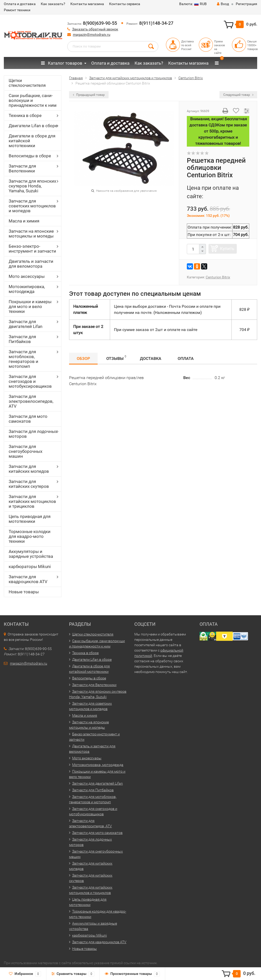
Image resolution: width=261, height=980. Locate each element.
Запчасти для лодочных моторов (33, 434)
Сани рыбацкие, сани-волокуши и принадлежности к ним (33, 100)
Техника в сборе (25, 115)
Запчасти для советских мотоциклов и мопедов (32, 206)
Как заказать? (53, 4)
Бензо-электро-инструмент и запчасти (32, 249)
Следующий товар (238, 95)
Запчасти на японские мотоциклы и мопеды (31, 234)
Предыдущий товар (89, 95)
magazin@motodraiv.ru (92, 34)
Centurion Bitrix (218, 277)
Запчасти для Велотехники (22, 168)
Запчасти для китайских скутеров (29, 484)
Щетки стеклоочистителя (27, 83)
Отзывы (116, 358)
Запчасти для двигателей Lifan (25, 324)
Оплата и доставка (20, 4)
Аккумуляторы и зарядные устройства (31, 554)
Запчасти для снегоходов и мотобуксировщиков (30, 381)
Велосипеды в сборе (30, 156)
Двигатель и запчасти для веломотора (31, 264)
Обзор (83, 358)
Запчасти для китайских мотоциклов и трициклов (32, 501)
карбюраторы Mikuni (30, 566)
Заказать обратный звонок (95, 29)
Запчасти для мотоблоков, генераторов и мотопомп (23, 359)
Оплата (186, 358)
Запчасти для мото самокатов (28, 419)
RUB (193, 4)
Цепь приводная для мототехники (30, 519)
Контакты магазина (87, 4)
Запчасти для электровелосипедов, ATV (31, 401)
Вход (223, 4)
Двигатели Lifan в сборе (33, 126)
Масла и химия (24, 221)
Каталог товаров (62, 63)
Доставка (151, 358)
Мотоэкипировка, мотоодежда (27, 289)
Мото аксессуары (27, 276)
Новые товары (24, 592)
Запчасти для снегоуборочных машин (25, 451)
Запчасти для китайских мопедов (29, 469)
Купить (227, 249)
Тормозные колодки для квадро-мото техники (30, 536)
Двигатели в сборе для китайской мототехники (32, 141)
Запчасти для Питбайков (22, 339)
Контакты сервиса (125, 4)
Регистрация (246, 4)
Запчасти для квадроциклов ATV (28, 579)
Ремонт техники (17, 10)
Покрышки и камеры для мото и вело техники (30, 306)
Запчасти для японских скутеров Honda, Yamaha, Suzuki (32, 186)
